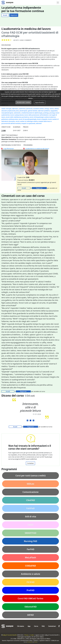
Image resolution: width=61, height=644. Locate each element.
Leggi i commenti (26, 40)
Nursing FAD (30, 541)
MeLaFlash (30, 557)
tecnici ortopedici (42, 119)
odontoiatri (17, 113)
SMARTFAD (31, 533)
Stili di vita (31, 516)
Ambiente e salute (31, 574)
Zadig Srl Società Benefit (10, 635)
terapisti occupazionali (28, 123)
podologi (46, 113)
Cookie (32, 635)
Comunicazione (30, 492)
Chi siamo (21, 626)
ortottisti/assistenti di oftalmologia (32, 113)
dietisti (57, 109)
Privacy (26, 635)
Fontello (36, 642)
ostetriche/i (22, 109)
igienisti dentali (33, 111)
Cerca (36, 626)
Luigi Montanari (8, 149)
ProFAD (30, 590)
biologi (47, 109)
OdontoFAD (31, 607)
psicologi (52, 113)
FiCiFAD (31, 582)
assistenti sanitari (38, 109)
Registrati (14, 15)
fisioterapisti (23, 111)
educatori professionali (8, 111)
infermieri (15, 109)
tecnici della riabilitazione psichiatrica (17, 117)
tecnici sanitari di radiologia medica (27, 121)
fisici (18, 111)
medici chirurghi (6, 109)
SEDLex (30, 484)
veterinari (39, 123)
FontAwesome (30, 642)
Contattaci (30, 463)
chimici (52, 109)
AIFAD (30, 615)
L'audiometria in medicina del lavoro (36, 149)
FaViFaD (30, 508)
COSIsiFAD (30, 566)
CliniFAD (31, 500)
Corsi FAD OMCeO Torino (30, 598)
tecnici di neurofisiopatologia (28, 119)
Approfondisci (40, 102)
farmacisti (29, 109)
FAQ (43, 626)
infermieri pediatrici (44, 111)
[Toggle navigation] (58, 3)
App (29, 626)
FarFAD (31, 549)
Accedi (5, 15)
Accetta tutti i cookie (23, 102)
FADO (31, 525)
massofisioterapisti (7, 113)
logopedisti (54, 111)
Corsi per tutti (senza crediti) (31, 475)
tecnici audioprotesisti (17, 115)
